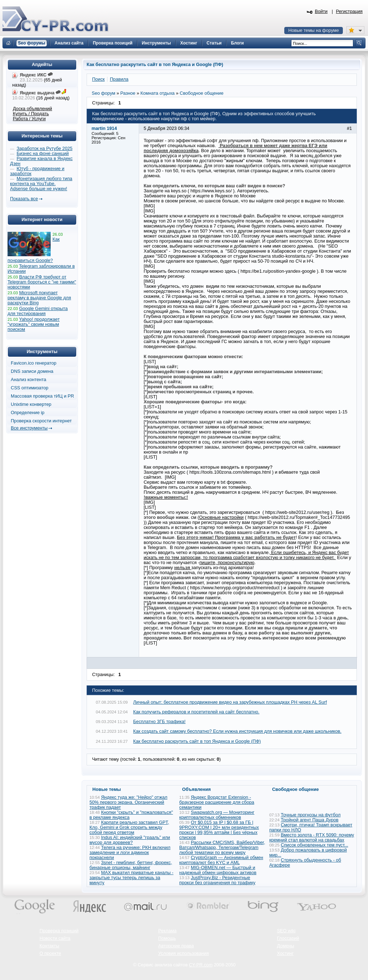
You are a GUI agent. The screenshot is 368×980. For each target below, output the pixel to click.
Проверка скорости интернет (41, 421)
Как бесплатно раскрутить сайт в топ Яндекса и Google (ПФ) (197, 741)
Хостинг (285, 953)
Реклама (167, 931)
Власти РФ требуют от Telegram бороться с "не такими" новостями (42, 282)
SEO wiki (286, 931)
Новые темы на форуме (314, 31)
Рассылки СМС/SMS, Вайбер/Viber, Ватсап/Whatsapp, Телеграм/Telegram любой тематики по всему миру (222, 848)
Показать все (24, 199)
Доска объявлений (33, 109)
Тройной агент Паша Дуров (310, 820)
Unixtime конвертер (31, 404)
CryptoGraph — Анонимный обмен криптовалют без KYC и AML (221, 860)
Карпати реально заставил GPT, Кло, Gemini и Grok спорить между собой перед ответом (129, 827)
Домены (286, 946)
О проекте (50, 953)
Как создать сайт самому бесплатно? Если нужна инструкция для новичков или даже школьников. (238, 731)
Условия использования (183, 953)
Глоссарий (288, 938)
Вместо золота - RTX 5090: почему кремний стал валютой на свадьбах (312, 838)
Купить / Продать (31, 114)
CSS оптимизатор (30, 388)
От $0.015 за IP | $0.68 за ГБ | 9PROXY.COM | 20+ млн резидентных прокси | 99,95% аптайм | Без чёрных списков (219, 830)
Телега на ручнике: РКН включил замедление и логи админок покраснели (130, 853)
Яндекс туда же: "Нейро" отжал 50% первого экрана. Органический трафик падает (128, 802)
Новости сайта (55, 938)
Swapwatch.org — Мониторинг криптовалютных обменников (217, 815)
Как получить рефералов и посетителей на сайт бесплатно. (196, 712)
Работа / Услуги (29, 119)
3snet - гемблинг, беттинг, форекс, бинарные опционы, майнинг (131, 865)
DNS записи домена (32, 371)
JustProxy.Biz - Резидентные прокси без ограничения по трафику (217, 880)
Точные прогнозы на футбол (310, 815)
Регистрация (349, 11)
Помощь (167, 938)
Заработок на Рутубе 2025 (44, 149)
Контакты (49, 946)
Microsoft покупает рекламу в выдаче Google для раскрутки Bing (39, 298)
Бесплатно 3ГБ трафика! (160, 722)
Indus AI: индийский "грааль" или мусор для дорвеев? (130, 840)
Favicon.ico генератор (34, 363)
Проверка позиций (59, 931)
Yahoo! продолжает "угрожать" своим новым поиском (34, 324)
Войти (321, 11)
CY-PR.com (201, 965)
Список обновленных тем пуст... (314, 845)
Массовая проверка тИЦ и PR (42, 396)
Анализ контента (29, 380)
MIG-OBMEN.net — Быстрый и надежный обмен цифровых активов (218, 870)
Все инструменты (29, 428)
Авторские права (176, 946)
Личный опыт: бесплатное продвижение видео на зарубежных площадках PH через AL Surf (230, 702)
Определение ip (28, 413)
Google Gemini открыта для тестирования (38, 311)
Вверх (325, 955)
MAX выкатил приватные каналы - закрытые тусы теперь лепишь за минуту (132, 878)
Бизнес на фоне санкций (43, 154)
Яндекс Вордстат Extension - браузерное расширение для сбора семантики (217, 802)
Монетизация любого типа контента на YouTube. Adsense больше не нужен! (41, 184)
